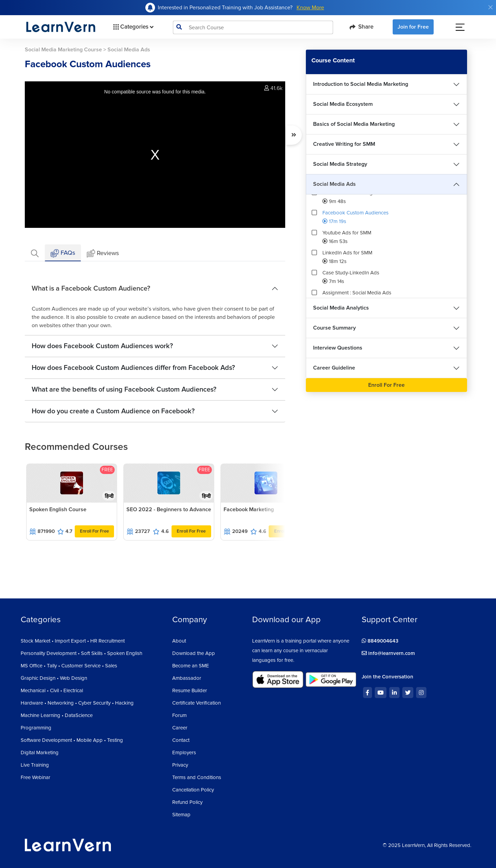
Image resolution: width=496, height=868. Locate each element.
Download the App (194, 653)
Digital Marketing (40, 753)
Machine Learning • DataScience (57, 715)
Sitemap (181, 815)
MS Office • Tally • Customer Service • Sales (69, 666)
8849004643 (380, 641)
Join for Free (413, 27)
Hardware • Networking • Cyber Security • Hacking (77, 703)
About (179, 641)
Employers (184, 753)
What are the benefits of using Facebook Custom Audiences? (124, 390)
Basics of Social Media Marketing (354, 124)
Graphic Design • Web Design (54, 678)
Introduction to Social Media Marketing (361, 84)
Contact (181, 740)
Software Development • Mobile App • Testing (72, 740)
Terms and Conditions (197, 777)
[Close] (490, 7)
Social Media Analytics (341, 308)
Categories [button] (133, 27)
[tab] (35, 253)
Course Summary (334, 328)
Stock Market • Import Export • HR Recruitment (73, 641)
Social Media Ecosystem (343, 104)
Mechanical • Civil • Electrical (52, 690)
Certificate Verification (197, 703)
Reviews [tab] (103, 254)
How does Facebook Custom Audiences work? (102, 346)
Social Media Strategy (340, 164)
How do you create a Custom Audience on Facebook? (113, 411)
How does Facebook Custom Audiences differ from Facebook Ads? (133, 368)
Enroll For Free (94, 531)
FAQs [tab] (63, 253)
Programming (36, 728)
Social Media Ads (334, 184)
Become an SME (191, 666)
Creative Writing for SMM (344, 144)
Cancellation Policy (193, 790)
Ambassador (187, 678)
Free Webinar (35, 777)
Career (180, 728)
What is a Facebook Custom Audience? (91, 289)
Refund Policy (187, 802)
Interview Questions (338, 348)
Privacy (180, 765)
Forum (179, 715)
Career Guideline (334, 368)
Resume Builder (190, 690)
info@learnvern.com (388, 653)
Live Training (35, 765)
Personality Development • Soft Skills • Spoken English (81, 653)
